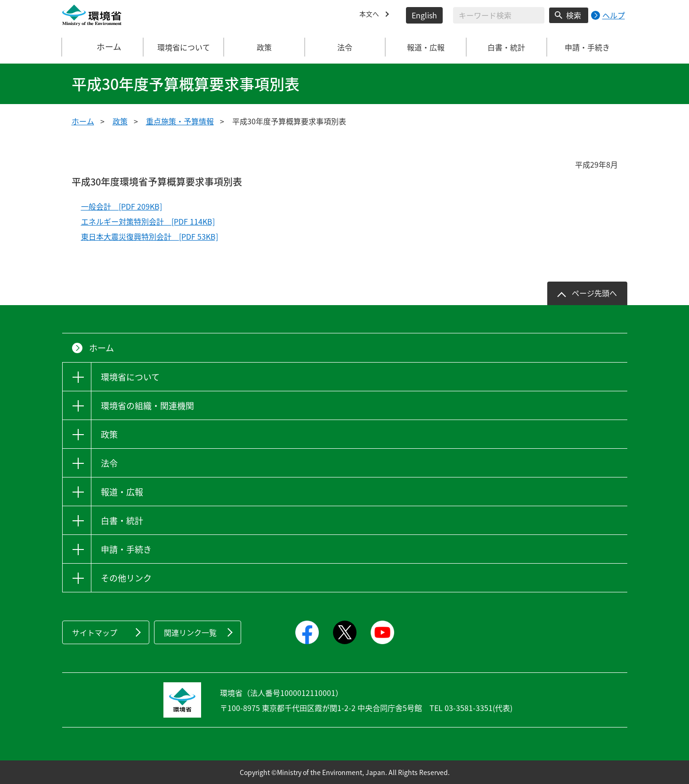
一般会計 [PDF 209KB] (122, 206)
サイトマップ (95, 632)
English (424, 15)
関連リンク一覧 (190, 632)
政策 (120, 121)
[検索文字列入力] (499, 15)
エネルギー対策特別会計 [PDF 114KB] (148, 221)
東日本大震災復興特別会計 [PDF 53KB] (150, 236)
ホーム (103, 47)
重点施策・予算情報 (180, 121)
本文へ (371, 15)
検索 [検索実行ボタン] (574, 15)
